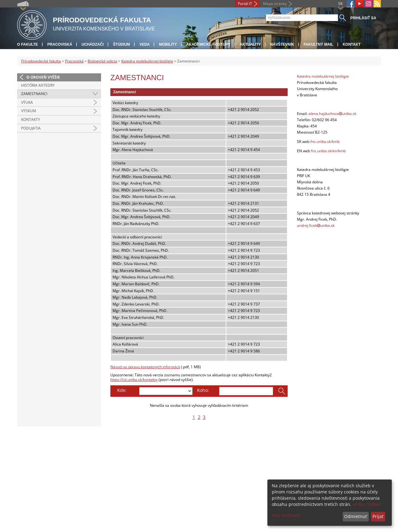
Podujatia (31, 128)
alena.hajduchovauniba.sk (332, 114)
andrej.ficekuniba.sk (316, 225)
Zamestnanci (34, 94)
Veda (144, 44)
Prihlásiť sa (363, 18)
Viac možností (286, 515)
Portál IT (245, 4)
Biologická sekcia (102, 61)
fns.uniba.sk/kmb (325, 142)
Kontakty (31, 119)
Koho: (203, 390)
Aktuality (250, 44)
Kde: (122, 390)
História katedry (38, 85)
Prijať (378, 516)
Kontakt (352, 44)
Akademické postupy (208, 44)
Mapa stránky (275, 4)
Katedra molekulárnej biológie (147, 61)
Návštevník (282, 44)
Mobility (168, 44)
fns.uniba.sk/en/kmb (328, 151)
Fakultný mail (318, 44)
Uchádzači (93, 44)
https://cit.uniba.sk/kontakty (134, 380)
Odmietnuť (356, 516)
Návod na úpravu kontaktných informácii (145, 367)
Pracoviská (60, 44)
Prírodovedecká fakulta (41, 61)
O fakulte (28, 44)
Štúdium (121, 44)
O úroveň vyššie (43, 77)
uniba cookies (367, 504)
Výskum (29, 111)
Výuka (27, 102)
